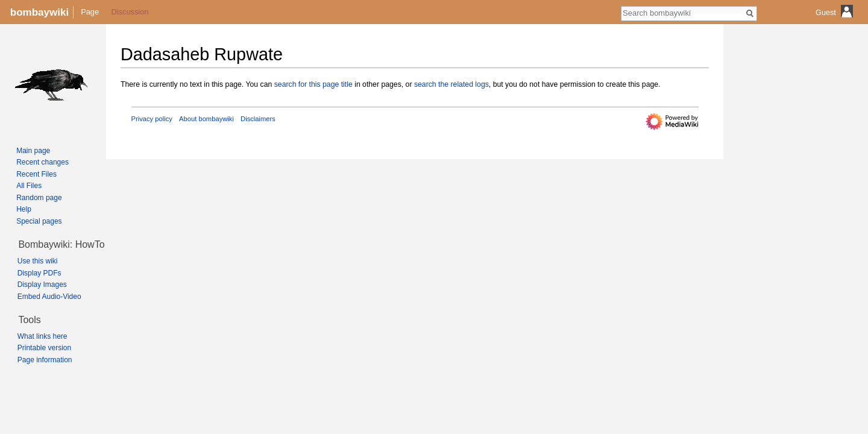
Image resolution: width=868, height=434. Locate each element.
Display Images (42, 285)
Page (90, 12)
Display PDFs (39, 273)
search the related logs (451, 84)
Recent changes (42, 162)
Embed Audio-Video (49, 297)
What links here (42, 336)
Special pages (39, 221)
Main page (33, 151)
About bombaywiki (206, 119)
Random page (39, 198)
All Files (29, 186)
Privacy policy (152, 119)
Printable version (44, 348)
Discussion (130, 12)
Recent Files (36, 174)
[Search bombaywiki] (682, 13)
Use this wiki (38, 261)
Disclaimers (258, 119)
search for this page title (313, 84)
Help (24, 209)
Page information (45, 360)
